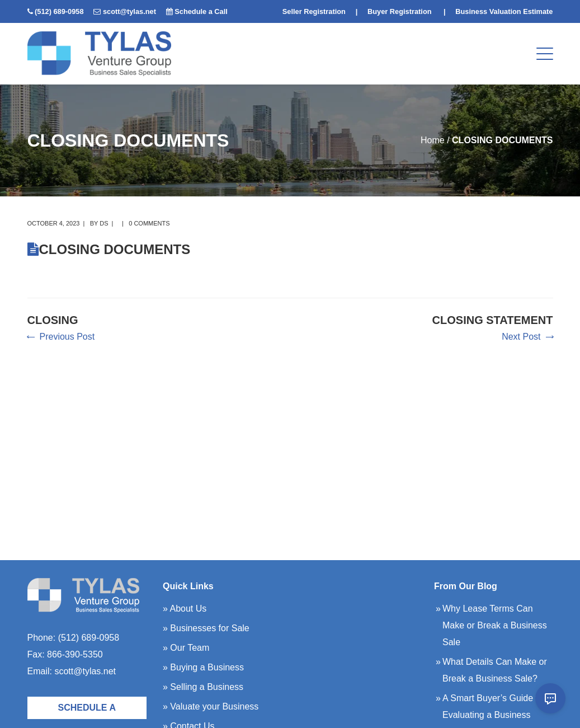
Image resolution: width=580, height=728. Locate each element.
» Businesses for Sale (206, 628)
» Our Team (186, 648)
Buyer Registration (400, 11)
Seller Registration (314, 11)
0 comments (149, 223)
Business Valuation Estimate (504, 11)
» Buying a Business (203, 667)
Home (433, 140)
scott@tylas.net (129, 11)
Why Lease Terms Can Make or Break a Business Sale (495, 625)
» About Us (185, 609)
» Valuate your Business (211, 706)
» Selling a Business (203, 687)
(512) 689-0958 (59, 11)
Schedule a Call (201, 11)
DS (104, 223)
